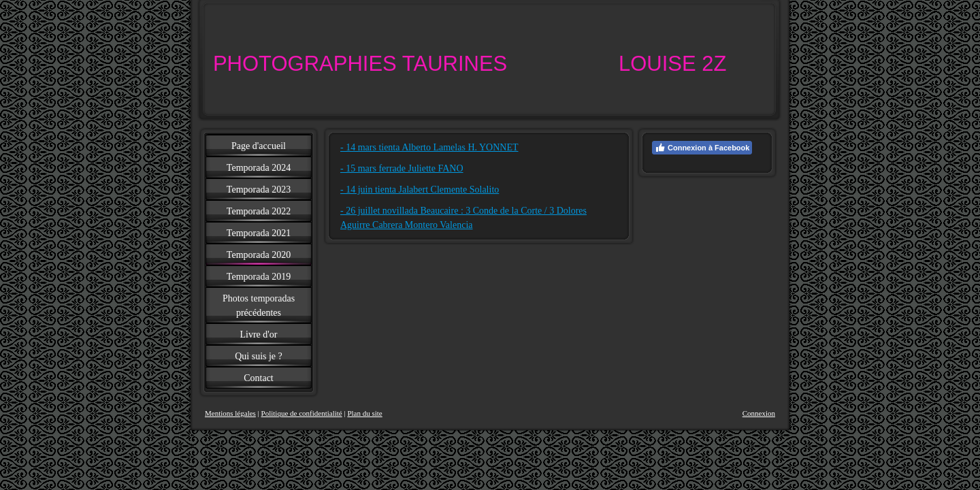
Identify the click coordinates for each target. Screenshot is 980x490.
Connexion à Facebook (702, 148)
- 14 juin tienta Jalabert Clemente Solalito (420, 190)
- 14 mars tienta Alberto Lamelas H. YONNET (429, 147)
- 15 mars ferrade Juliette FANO (402, 168)
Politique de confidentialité (302, 413)
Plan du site (364, 413)
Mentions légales (230, 413)
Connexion (759, 413)
